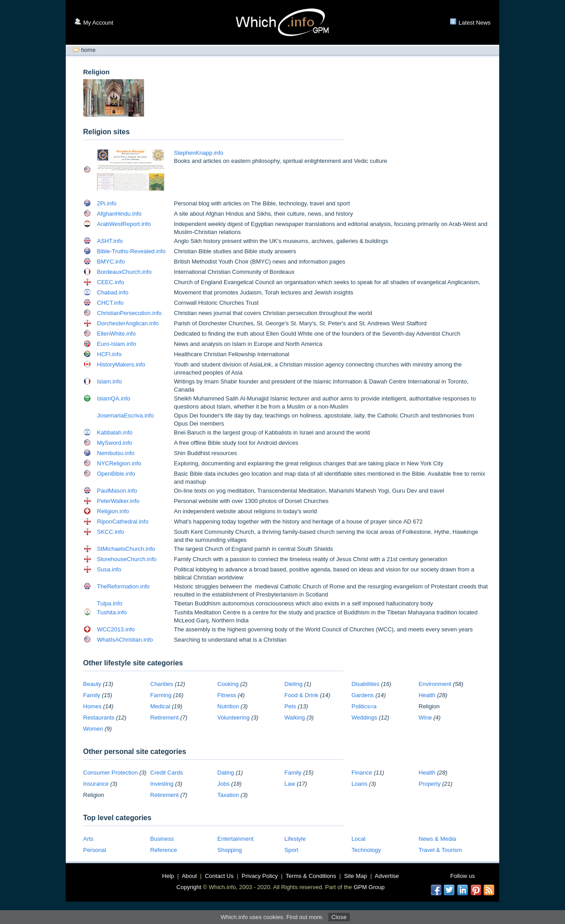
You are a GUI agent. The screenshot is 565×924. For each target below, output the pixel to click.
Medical (160, 706)
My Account (98, 23)
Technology (366, 850)
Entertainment (236, 839)
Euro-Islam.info (117, 344)
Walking (295, 717)
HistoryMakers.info (121, 364)
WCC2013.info (116, 629)
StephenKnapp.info (199, 153)
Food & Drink (302, 695)
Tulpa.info (110, 603)
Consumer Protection (110, 773)
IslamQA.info (114, 398)
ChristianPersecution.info (130, 313)
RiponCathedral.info (123, 522)
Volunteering (234, 717)
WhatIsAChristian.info (125, 640)
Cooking (228, 684)
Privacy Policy (260, 876)
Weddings (365, 717)
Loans (359, 784)
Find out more (304, 917)
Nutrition (228, 706)
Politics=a (364, 706)
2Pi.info (107, 203)
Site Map (355, 876)
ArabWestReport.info (124, 224)
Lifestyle (295, 839)
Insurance (96, 784)
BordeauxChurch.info (124, 272)
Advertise (387, 876)
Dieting (293, 684)
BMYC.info (111, 262)
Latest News (475, 23)
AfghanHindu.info (119, 214)
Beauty (92, 684)
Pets (290, 706)
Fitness (227, 695)
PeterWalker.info (118, 501)
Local (359, 839)
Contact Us (219, 876)
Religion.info (113, 511)
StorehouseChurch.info (127, 559)
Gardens (363, 695)
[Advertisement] (322, 99)
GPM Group (369, 887)
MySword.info (115, 443)
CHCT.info (110, 303)
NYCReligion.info (119, 463)
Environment (435, 684)
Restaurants (99, 717)
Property (430, 784)
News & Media (438, 839)
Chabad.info (113, 292)
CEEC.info (111, 282)
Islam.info (110, 381)
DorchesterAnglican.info (128, 323)
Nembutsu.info (116, 453)
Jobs (223, 784)
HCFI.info (109, 354)
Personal (95, 850)
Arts (88, 839)
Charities (162, 684)
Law (290, 784)
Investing (162, 784)
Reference (164, 850)
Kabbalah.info (115, 432)
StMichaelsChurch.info (126, 549)
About (189, 876)
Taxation (228, 795)
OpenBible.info (116, 474)
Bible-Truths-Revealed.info (131, 251)
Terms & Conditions (311, 876)
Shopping (230, 850)
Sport (291, 850)
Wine (425, 717)
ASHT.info (110, 241)
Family (92, 695)
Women (93, 729)
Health (427, 695)
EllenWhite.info (117, 334)
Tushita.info (112, 612)
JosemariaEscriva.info (125, 415)
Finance (362, 773)
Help (168, 876)
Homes (92, 706)
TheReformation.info (123, 586)
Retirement (165, 717)
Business (162, 839)
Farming (161, 695)
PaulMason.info (117, 491)
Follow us (463, 876)
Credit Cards (167, 773)
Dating (226, 773)
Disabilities (365, 684)
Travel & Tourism (440, 850)
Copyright (189, 887)
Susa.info (109, 569)
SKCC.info (111, 532)
